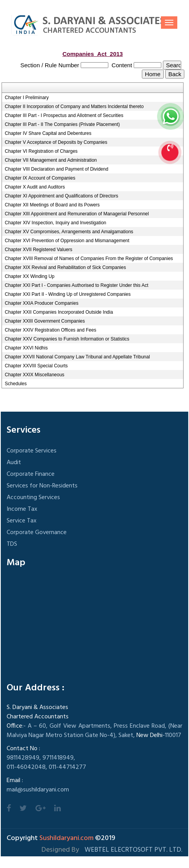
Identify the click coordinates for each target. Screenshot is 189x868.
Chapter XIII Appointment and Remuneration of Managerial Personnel (77, 214)
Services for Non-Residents (42, 486)
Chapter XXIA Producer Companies (42, 303)
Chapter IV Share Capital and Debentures (48, 133)
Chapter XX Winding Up (29, 276)
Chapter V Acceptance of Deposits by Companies (56, 142)
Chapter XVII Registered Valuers (38, 250)
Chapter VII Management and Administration (51, 160)
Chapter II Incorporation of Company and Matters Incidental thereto (74, 107)
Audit (14, 463)
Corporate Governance (37, 533)
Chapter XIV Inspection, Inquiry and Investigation (55, 223)
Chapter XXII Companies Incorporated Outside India (59, 312)
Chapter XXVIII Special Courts (36, 366)
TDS (12, 544)
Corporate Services (32, 451)
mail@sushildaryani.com (38, 790)
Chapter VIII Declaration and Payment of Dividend (56, 169)
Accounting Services (33, 498)
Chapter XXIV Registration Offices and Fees (50, 330)
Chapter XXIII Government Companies (45, 321)
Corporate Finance (31, 474)
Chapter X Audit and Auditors (35, 187)
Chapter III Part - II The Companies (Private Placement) (62, 124)
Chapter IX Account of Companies (40, 178)
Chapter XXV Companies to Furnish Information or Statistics (67, 339)
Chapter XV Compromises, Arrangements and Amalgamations (69, 232)
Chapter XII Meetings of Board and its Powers (52, 205)
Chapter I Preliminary (27, 98)
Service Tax (22, 521)
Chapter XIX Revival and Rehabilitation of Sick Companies (65, 267)
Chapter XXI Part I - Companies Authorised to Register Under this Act (76, 285)
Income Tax (22, 509)
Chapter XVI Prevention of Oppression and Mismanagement (67, 241)
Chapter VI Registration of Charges (41, 151)
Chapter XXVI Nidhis (26, 348)
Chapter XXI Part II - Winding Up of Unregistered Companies (68, 294)
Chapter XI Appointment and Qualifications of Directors (61, 196)
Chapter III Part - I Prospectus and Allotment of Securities (64, 115)
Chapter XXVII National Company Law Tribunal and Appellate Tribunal (77, 357)
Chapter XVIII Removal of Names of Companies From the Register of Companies (89, 258)
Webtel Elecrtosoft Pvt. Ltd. (133, 850)
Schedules (16, 384)
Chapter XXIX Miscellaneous (34, 375)
